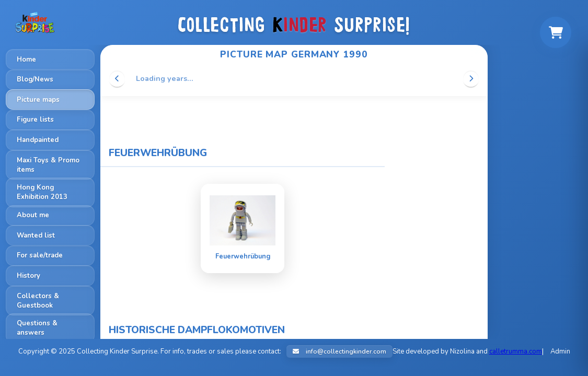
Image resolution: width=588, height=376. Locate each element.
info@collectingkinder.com (339, 351)
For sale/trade (40, 255)
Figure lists (35, 120)
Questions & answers (37, 328)
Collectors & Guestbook (38, 301)
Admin (560, 351)
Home (26, 60)
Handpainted (38, 140)
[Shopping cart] (556, 32)
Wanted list (36, 236)
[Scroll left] (117, 78)
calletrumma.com (516, 351)
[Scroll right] (471, 78)
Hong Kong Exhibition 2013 (42, 192)
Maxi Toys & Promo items (48, 165)
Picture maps (38, 100)
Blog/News (35, 79)
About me (33, 215)
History (28, 276)
